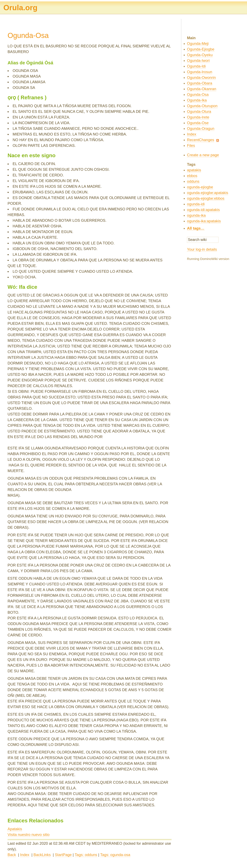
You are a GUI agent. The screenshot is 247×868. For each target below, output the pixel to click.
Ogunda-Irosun (200, 72)
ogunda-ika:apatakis (204, 221)
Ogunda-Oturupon (202, 106)
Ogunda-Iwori (198, 61)
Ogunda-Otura (199, 111)
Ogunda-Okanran (202, 89)
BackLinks (42, 855)
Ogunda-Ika (197, 100)
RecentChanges (201, 140)
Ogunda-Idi (196, 66)
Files (191, 145)
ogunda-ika (196, 215)
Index (25, 855)
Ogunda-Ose (198, 123)
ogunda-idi (196, 204)
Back (12, 855)
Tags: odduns (86, 855)
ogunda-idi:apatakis (203, 210)
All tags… (196, 228)
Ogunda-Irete (198, 117)
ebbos (192, 176)
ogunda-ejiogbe (200, 187)
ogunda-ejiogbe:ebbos (206, 198)
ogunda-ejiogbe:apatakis (208, 193)
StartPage (63, 855)
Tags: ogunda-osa (115, 855)
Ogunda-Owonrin (201, 77)
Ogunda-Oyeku (200, 55)
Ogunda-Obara (200, 83)
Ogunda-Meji (198, 44)
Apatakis (15, 829)
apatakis (194, 170)
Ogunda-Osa (198, 94)
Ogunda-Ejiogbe (201, 49)
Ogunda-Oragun (201, 128)
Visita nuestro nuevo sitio (29, 835)
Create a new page (203, 155)
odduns (193, 181)
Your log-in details (202, 249)
